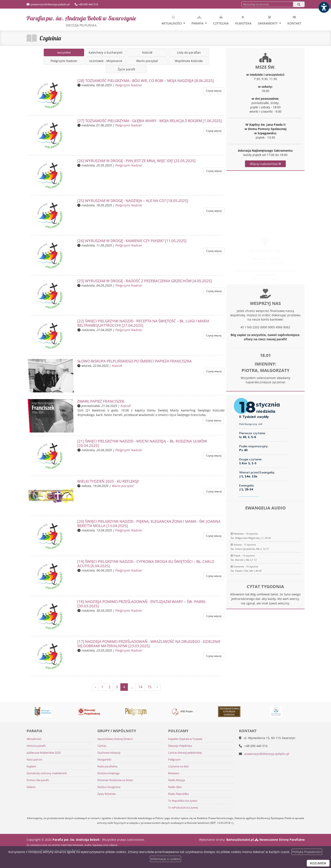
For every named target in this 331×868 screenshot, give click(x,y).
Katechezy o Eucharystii (106, 52)
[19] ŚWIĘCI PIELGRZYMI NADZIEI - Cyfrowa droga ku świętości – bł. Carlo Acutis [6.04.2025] (144, 565)
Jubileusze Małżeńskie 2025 (44, 753)
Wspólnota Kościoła (189, 61)
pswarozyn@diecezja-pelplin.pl (50, 4)
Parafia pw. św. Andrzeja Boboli (81, 21)
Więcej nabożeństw (265, 164)
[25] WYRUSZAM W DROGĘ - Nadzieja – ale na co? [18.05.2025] (132, 203)
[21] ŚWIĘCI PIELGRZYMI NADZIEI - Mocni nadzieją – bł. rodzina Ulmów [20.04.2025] (141, 445)
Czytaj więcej (214, 91)
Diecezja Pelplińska (180, 746)
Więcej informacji (265, 297)
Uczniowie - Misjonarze (106, 61)
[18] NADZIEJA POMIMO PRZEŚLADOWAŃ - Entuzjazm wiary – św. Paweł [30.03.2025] (140, 605)
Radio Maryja (177, 780)
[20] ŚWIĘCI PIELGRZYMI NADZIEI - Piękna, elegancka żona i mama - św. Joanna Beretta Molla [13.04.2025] (147, 525)
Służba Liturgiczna (109, 787)
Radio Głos (175, 787)
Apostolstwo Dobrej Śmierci (115, 739)
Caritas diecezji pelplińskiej (185, 753)
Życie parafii (126, 69)
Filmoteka (243, 20)
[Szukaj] (299, 4)
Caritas (102, 746)
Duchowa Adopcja (109, 753)
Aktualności (172, 20)
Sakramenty (268, 20)
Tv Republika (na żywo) (183, 801)
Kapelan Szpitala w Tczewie (185, 739)
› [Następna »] (157, 687)
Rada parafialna (107, 766)
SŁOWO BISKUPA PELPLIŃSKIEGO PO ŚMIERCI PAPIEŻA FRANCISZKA (134, 363)
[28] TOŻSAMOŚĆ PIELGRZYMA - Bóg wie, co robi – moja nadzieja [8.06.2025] (146, 81)
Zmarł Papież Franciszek (102, 403)
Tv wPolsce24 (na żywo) (183, 808)
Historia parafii (36, 746)
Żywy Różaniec (107, 794)
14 (140, 687)
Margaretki (104, 760)
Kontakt (294, 20)
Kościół (147, 52)
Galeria (31, 787)
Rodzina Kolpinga (108, 773)
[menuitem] (173, 20)
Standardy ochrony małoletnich (47, 773)
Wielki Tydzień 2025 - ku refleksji (109, 483)
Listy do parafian (189, 52)
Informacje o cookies (165, 859)
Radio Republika (178, 794)
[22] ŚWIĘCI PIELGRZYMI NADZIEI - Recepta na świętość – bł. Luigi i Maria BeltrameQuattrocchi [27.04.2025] (142, 325)
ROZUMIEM (318, 863)
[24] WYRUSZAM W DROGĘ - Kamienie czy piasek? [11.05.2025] (131, 243)
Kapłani (31, 766)
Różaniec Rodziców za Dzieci (115, 780)
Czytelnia (221, 20)
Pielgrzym (174, 760)
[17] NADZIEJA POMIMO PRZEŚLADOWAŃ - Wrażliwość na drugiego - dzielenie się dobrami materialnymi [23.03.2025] (147, 645)
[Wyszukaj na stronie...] (267, 4)
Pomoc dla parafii (38, 780)
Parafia (198, 20)
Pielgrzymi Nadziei (64, 61)
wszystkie (64, 52)
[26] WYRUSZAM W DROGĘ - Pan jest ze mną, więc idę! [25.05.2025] (136, 163)
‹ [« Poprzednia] (95, 687)
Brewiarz (174, 773)
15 (150, 687)
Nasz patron (34, 760)
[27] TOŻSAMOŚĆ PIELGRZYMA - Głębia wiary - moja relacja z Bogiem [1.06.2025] (150, 121)
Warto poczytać (147, 61)
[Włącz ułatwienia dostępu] (324, 7)
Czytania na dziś (178, 766)
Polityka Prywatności (307, 852)
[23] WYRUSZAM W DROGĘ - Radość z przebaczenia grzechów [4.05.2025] (144, 283)
